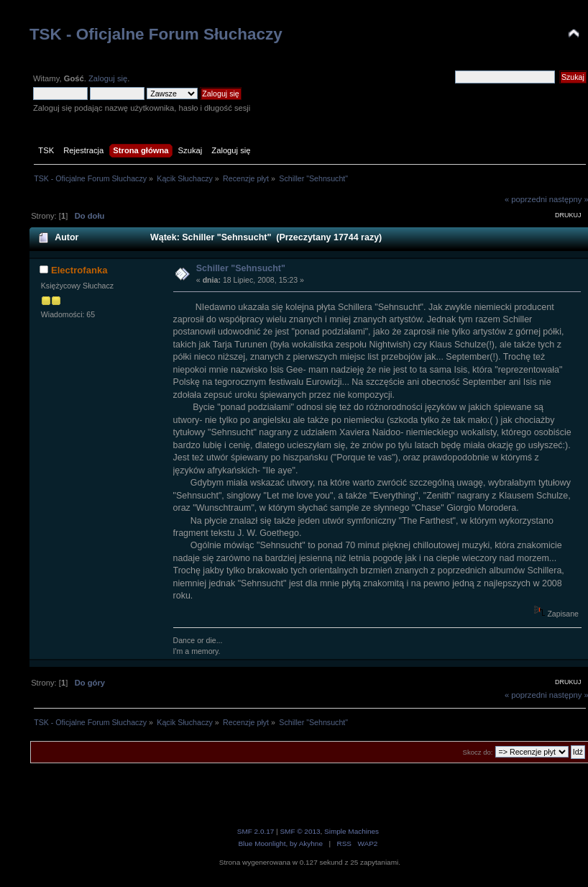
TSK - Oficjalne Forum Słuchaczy (156, 34)
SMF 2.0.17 (256, 831)
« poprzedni (526, 199)
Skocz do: (478, 752)
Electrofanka (79, 270)
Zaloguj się (108, 78)
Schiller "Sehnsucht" (241, 268)
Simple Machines (352, 831)
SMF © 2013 (300, 831)
